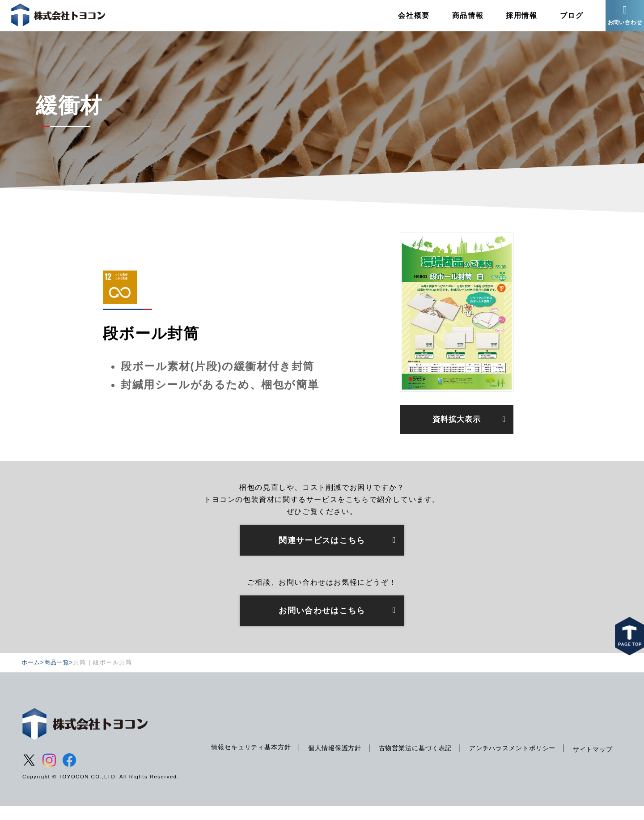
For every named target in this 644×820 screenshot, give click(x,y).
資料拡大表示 (457, 429)
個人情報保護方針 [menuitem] (337, 754)
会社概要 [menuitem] (403, 20)
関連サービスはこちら (322, 552)
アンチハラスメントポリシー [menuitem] (521, 754)
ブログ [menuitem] (561, 20)
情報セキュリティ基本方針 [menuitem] (249, 752)
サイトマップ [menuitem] (229, 772)
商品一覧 (58, 676)
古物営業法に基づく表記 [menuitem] (420, 754)
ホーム (31, 676)
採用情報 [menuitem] (511, 20)
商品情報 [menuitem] (457, 20)
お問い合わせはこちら (322, 624)
